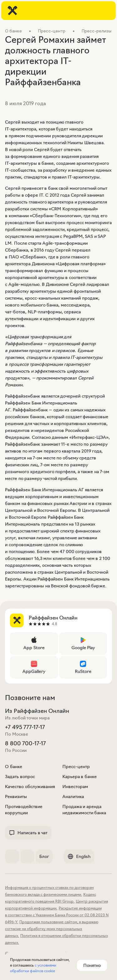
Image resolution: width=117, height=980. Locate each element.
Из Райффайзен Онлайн (37, 711)
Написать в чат (28, 833)
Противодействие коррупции (24, 810)
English (79, 856)
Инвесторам (75, 786)
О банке (14, 767)
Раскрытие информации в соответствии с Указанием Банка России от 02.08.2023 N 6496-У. (57, 915)
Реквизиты (16, 796)
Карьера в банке (80, 777)
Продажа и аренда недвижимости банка (84, 810)
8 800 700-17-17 (25, 743)
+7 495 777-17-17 (25, 727)
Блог (44, 856)
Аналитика (73, 796)
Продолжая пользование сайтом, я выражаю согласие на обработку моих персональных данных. (52, 929)
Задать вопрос (20, 777)
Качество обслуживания (30, 786)
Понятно (92, 965)
